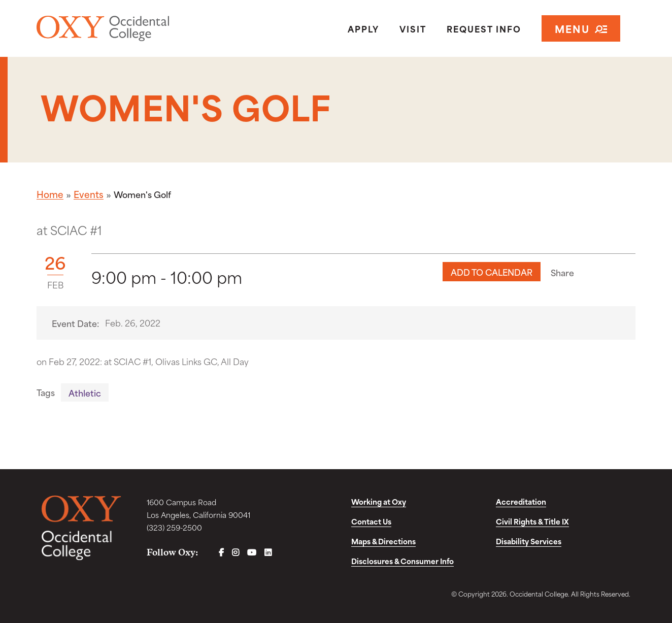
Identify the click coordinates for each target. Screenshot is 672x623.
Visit (413, 28)
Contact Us (371, 521)
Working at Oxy (379, 501)
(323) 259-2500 (174, 527)
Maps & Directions (383, 541)
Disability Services (529, 541)
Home (50, 194)
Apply (363, 28)
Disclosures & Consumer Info (402, 561)
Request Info (484, 28)
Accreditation (521, 501)
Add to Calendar (492, 272)
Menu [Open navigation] (581, 28)
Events (89, 194)
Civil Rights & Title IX (532, 521)
